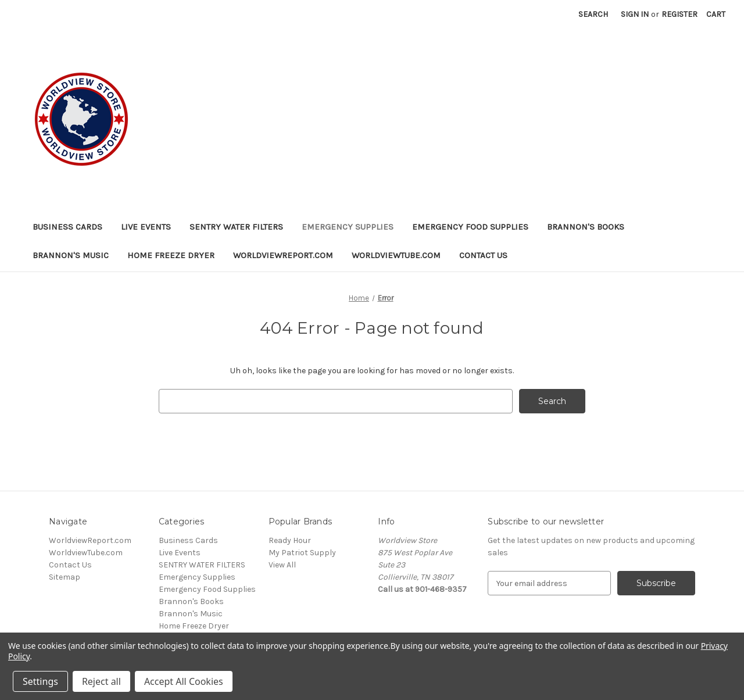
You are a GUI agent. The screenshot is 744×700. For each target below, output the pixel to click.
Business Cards (67, 227)
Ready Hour (290, 540)
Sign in (635, 14)
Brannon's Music (71, 255)
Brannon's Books (586, 227)
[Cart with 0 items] (716, 14)
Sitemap (65, 577)
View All (282, 565)
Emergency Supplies (348, 227)
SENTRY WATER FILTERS (236, 227)
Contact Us (483, 255)
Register (679, 14)
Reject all (101, 681)
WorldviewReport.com (283, 255)
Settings (40, 681)
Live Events (146, 227)
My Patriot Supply (302, 553)
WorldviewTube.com (396, 255)
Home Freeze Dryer (171, 255)
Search (593, 14)
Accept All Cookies (184, 681)
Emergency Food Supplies (470, 227)
